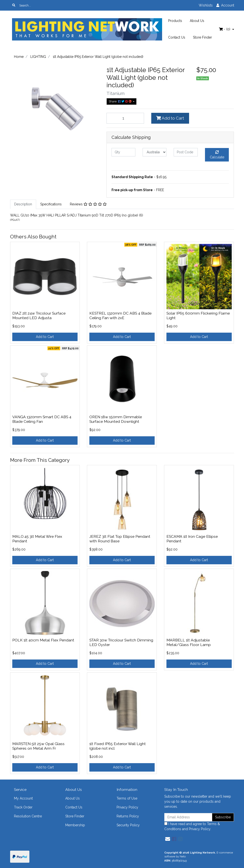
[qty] (123, 152)
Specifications (51, 204)
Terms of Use (127, 798)
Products (175, 21)
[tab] (23, 204)
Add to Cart (170, 118)
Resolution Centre (28, 816)
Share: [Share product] (120, 101)
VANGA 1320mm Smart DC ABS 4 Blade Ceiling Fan (42, 419)
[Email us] (168, 839)
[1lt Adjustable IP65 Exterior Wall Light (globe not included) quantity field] (125, 118)
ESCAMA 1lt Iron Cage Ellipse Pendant (192, 539)
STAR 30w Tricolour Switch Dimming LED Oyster (121, 642)
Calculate (217, 155)
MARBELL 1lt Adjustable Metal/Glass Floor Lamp (189, 642)
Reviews (88, 204)
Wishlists (206, 5)
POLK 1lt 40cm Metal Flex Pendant (43, 640)
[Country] (155, 152)
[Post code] (186, 152)
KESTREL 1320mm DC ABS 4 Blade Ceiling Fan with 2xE (120, 316)
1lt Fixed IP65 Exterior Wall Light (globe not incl (118, 746)
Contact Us (177, 37)
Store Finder (202, 37)
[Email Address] (188, 817)
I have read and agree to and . (192, 826)
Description (23, 204)
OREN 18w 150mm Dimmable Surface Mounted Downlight (116, 419)
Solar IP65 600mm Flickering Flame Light (198, 316)
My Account (23, 798)
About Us (197, 21)
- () (225, 29)
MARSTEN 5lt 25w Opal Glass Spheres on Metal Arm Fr (38, 746)
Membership (75, 825)
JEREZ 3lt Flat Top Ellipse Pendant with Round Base (120, 539)
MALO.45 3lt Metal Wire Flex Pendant (37, 539)
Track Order (23, 807)
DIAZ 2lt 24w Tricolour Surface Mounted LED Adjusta (39, 316)
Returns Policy (128, 816)
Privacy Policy (127, 807)
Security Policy (128, 825)
